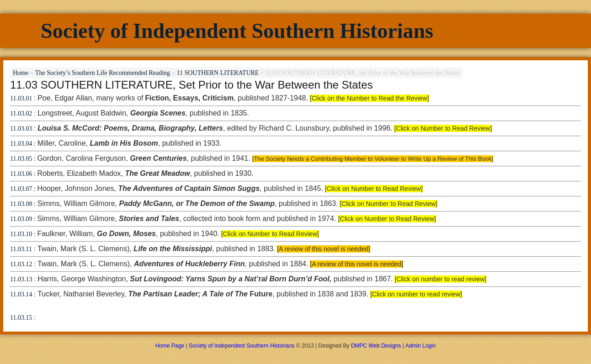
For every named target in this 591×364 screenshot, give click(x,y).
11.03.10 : (24, 234)
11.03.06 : (24, 174)
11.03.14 (21, 294)
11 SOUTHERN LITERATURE (218, 73)
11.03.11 (21, 249)
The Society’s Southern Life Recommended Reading (103, 73)
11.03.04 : (23, 144)
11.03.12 (21, 264)
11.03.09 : (24, 219)
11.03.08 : (23, 204)
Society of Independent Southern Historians (237, 31)
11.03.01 (21, 98)
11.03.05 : (24, 159)
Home (21, 73)
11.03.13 (21, 279)
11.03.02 (21, 113)
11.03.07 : (24, 189)
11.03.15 (21, 318)
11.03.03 (21, 129)
